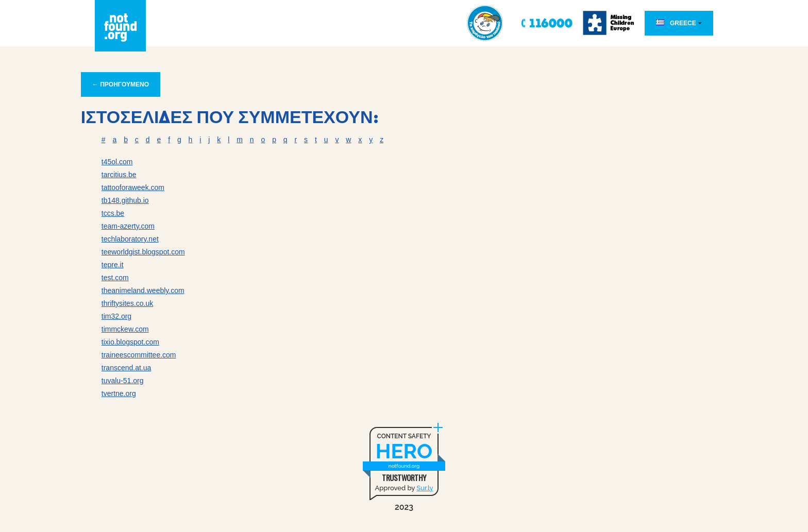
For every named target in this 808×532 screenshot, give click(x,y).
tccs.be (113, 213)
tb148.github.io (125, 200)
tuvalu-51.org (123, 381)
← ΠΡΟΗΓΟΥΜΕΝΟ (121, 84)
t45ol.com (117, 162)
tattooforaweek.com (133, 187)
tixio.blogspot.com (130, 342)
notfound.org (404, 466)
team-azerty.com (128, 226)
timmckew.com (125, 329)
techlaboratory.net (130, 239)
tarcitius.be (119, 175)
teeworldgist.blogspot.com (143, 252)
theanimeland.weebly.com (143, 290)
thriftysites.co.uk (127, 303)
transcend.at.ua (127, 368)
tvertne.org (119, 393)
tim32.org (116, 316)
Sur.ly (425, 488)
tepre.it (113, 265)
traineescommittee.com (139, 355)
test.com (115, 278)
